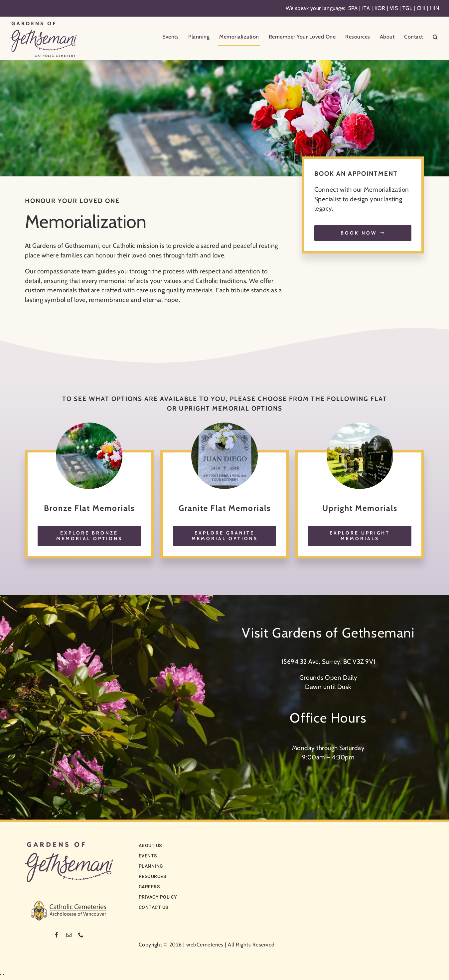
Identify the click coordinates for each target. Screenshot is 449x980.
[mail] (69, 935)
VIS (394, 8)
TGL (407, 8)
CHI (421, 8)
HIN (435, 8)
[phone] (81, 935)
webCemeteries (205, 945)
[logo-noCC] (69, 845)
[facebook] (57, 935)
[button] (435, 38)
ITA (366, 8)
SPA (353, 8)
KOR (380, 8)
